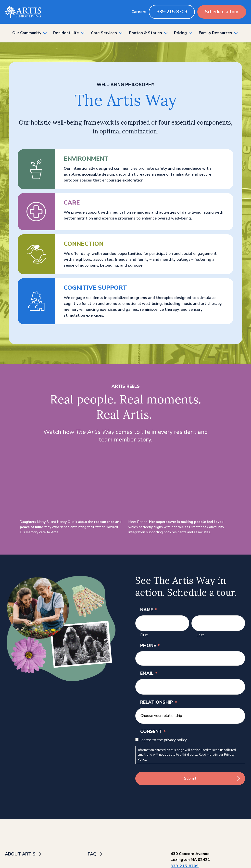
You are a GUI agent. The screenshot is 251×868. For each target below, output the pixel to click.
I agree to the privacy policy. (163, 740)
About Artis (20, 854)
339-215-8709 (172, 12)
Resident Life (66, 33)
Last (200, 635)
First (144, 635)
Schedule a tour (222, 12)
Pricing (180, 33)
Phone (150, 646)
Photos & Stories (145, 33)
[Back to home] (23, 12)
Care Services (104, 33)
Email (149, 673)
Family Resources (215, 33)
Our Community (27, 33)
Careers (139, 12)
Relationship (159, 702)
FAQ (92, 854)
